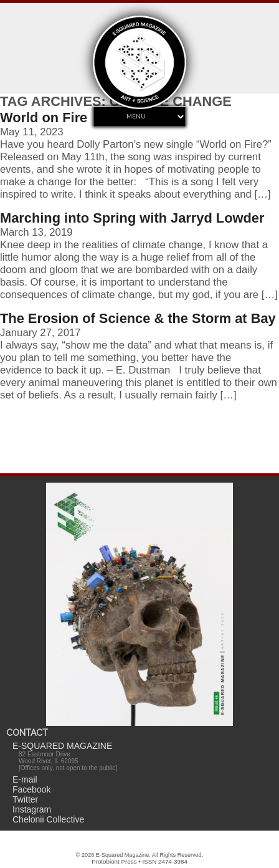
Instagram (32, 809)
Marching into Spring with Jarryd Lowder (132, 218)
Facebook (31, 789)
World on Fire (44, 118)
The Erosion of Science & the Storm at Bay (138, 318)
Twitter (25, 799)
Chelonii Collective (48, 819)
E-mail (25, 779)
